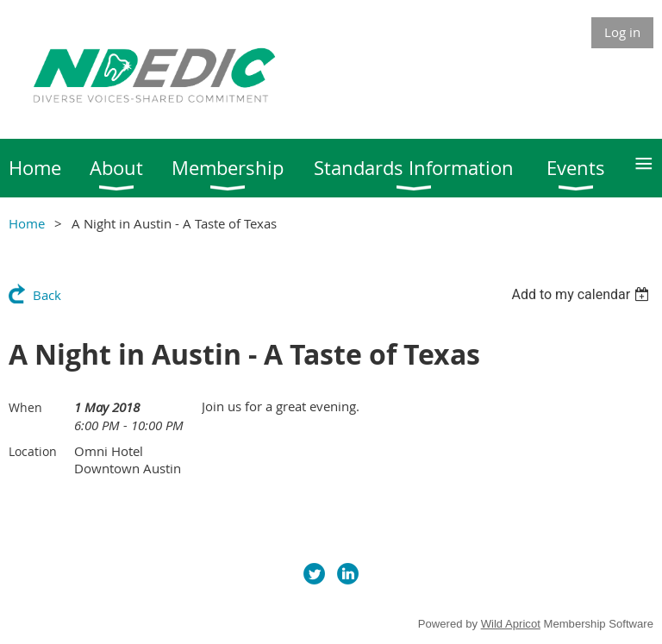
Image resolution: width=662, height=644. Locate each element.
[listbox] (582, 294)
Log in (622, 32)
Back (47, 295)
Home (27, 223)
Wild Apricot (511, 624)
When (25, 407)
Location (33, 451)
